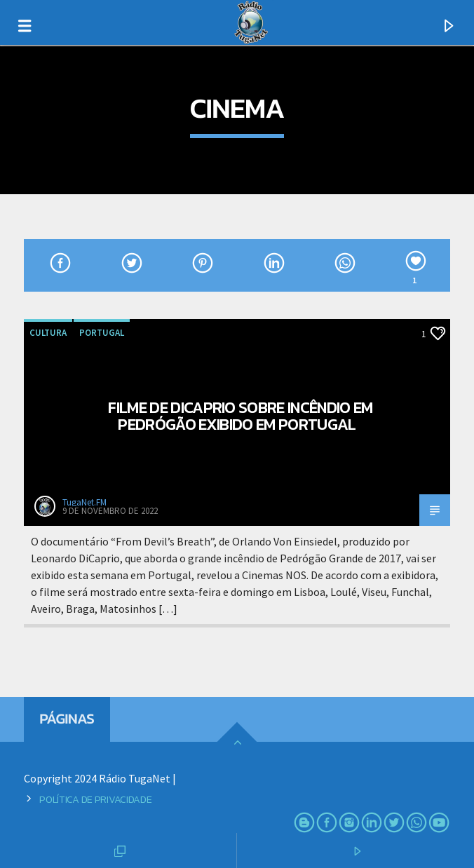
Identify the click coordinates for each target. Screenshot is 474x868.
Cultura (48, 333)
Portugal (102, 333)
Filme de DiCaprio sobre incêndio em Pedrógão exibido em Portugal (240, 416)
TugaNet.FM (84, 502)
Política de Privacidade (95, 799)
